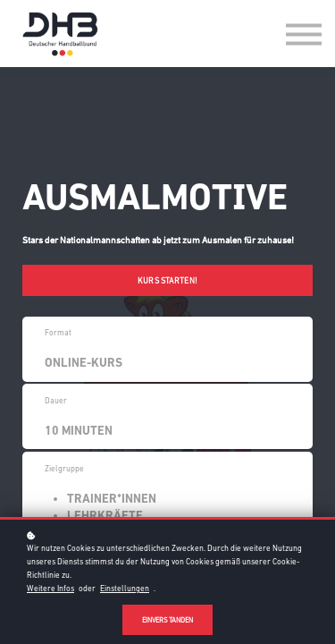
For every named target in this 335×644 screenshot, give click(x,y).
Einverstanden (167, 620)
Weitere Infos (50, 589)
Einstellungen (125, 589)
